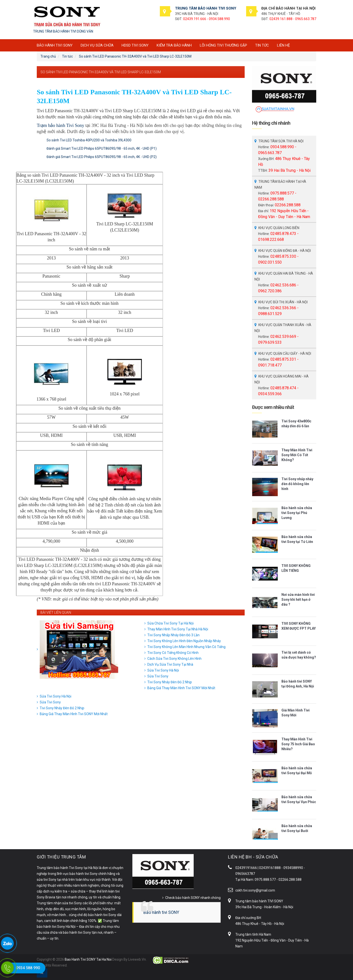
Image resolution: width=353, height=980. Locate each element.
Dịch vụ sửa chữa (97, 45)
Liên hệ (284, 45)
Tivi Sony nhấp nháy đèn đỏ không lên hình (297, 484)
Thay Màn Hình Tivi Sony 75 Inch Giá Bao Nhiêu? (298, 744)
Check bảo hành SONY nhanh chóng (193, 898)
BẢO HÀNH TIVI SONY (55, 45)
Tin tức (262, 45)
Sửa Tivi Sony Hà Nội (163, 670)
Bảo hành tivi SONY (161, 912)
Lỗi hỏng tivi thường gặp (223, 45)
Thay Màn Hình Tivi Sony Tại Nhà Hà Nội (178, 629)
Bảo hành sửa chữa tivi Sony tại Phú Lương (297, 513)
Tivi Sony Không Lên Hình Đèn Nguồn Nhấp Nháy (184, 641)
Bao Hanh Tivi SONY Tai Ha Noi (88, 959)
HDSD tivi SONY (135, 45)
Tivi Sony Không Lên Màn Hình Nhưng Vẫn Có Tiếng (186, 647)
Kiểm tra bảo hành (174, 45)
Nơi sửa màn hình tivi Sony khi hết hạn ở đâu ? (298, 600)
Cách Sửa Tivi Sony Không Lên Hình (174, 659)
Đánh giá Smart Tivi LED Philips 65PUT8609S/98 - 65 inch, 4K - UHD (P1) (102, 148)
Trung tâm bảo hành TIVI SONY (259, 901)
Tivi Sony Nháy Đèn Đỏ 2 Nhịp (170, 682)
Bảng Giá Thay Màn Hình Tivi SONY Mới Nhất (181, 688)
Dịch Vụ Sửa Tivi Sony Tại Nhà (170, 664)
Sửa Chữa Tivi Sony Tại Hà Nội (170, 623)
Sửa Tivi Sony (158, 676)
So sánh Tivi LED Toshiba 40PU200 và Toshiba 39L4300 (89, 140)
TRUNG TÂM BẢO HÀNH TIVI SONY (206, 8)
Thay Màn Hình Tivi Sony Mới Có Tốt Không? (297, 455)
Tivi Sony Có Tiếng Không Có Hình (173, 653)
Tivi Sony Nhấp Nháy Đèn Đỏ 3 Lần (173, 635)
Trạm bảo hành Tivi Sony (61, 125)
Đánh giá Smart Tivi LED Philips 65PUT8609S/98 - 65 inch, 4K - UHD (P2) (102, 157)
